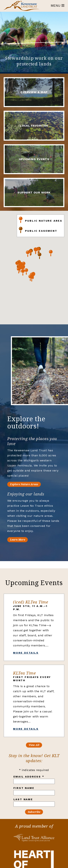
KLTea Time (24, 673)
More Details (26, 653)
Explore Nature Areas (32, 484)
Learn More (25, 540)
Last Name (23, 799)
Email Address (29, 777)
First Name (24, 788)
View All (34, 745)
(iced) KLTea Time (31, 602)
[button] (36, 259)
